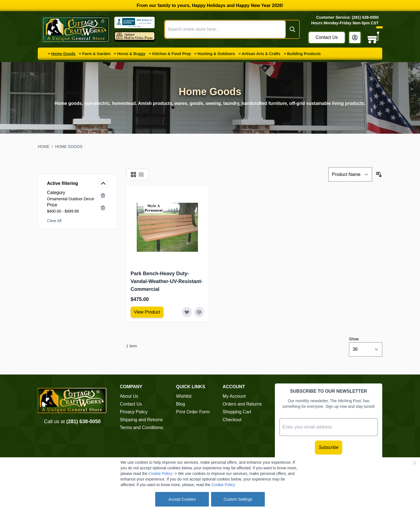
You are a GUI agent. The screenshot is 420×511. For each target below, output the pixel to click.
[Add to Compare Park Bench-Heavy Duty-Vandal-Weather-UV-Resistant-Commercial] (199, 312)
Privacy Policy (134, 412)
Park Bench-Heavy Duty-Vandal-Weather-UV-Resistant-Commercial (167, 281)
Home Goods (63, 54)
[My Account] (355, 37)
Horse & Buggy (131, 54)
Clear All (54, 221)
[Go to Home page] (76, 29)
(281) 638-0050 (83, 421)
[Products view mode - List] (141, 175)
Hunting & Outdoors (216, 54)
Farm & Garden (96, 54)
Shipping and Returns (141, 420)
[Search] (292, 29)
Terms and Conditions (141, 428)
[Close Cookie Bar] (414, 463)
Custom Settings (238, 499)
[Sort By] (350, 174)
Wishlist (184, 396)
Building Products (304, 54)
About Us (129, 396)
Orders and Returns (242, 404)
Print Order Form (193, 412)
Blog (181, 404)
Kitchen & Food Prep (171, 54)
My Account (234, 396)
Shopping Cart (237, 412)
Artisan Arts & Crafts (261, 54)
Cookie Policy (160, 474)
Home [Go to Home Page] (44, 147)
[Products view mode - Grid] (133, 175)
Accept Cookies (182, 499)
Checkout (232, 420)
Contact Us (327, 37)
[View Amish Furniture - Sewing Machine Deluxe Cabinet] (147, 312)
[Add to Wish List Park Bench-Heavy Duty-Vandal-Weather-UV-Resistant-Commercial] (187, 312)
